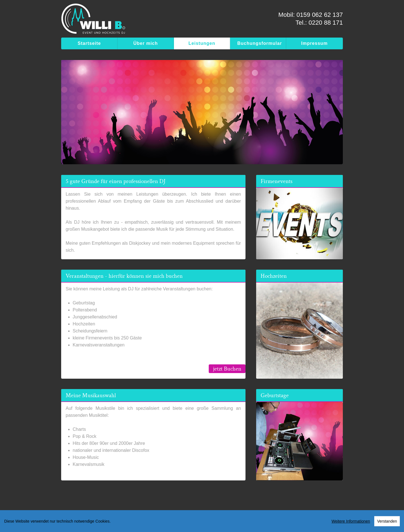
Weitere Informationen (351, 523)
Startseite (89, 43)
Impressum (315, 43)
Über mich (145, 43)
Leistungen (202, 43)
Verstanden (387, 523)
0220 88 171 (326, 23)
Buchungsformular (260, 43)
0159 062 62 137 (320, 15)
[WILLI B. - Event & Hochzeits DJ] (93, 20)
